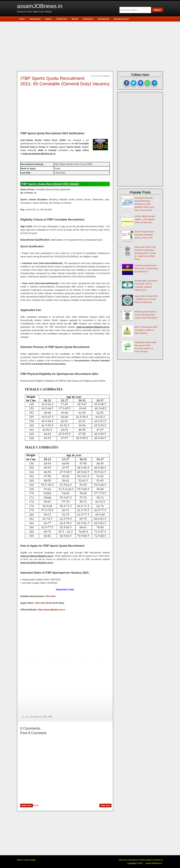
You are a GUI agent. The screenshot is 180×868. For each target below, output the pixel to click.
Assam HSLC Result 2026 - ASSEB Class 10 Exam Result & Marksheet (146, 299)
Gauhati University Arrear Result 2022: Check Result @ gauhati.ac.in (146, 268)
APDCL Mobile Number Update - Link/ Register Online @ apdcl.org (145, 219)
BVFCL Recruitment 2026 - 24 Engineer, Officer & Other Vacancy (146, 330)
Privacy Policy (145, 860)
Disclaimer (133, 860)
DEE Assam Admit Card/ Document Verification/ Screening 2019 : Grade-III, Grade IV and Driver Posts (145, 253)
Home (36, 805)
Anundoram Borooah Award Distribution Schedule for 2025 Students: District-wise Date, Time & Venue (144, 204)
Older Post (105, 806)
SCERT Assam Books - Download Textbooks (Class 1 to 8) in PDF (145, 235)
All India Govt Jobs (38, 717)
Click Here (50, 596)
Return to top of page (26, 860)
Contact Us (158, 860)
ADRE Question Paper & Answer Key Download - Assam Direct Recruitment (146, 315)
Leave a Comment (102, 76)
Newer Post (27, 806)
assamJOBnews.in (40, 6)
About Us (123, 860)
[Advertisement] (92, 46)
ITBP (50, 717)
